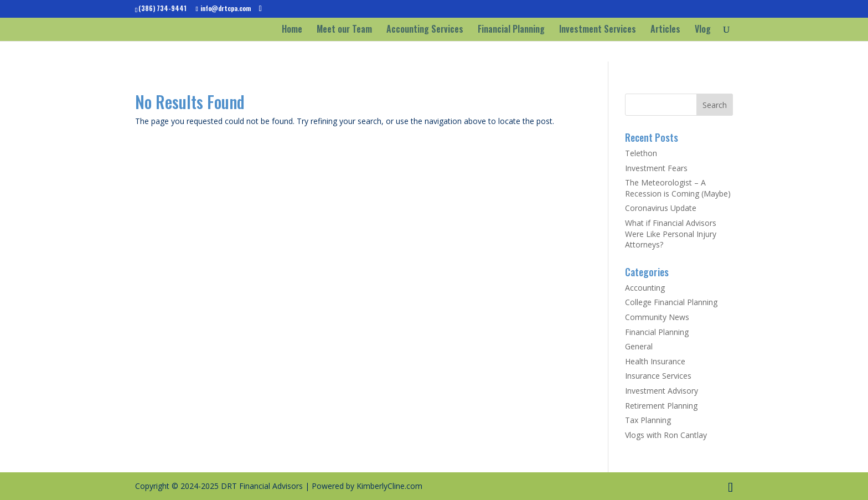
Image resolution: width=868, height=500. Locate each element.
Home (292, 30)
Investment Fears (656, 168)
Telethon (641, 153)
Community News (657, 317)
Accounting (645, 288)
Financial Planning (511, 30)
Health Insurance (655, 361)
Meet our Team (344, 30)
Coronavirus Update (661, 208)
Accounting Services (425, 30)
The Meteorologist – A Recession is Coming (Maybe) (678, 188)
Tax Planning (648, 420)
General (639, 346)
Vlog (703, 30)
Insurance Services (658, 376)
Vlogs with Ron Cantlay (666, 435)
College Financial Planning (671, 302)
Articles (665, 30)
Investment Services (598, 30)
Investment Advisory (662, 391)
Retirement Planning (661, 406)
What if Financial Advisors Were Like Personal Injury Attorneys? (671, 234)
